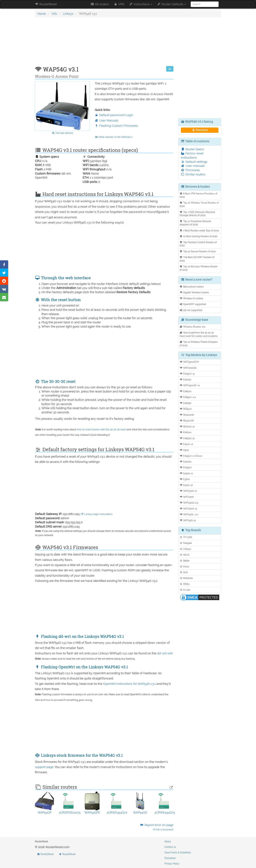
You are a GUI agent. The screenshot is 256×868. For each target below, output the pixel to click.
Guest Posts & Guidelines (178, 853)
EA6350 (186, 403)
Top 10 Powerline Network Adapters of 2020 (195, 223)
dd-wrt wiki (165, 653)
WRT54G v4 (188, 520)
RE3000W (187, 421)
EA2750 (185, 380)
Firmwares (190, 170)
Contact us (170, 847)
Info (54, 14)
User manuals (193, 166)
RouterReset (46, 4)
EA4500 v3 (187, 374)
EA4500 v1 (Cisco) (191, 456)
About (168, 841)
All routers (100, 4)
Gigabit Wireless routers (194, 292)
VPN (119, 4)
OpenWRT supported (193, 304)
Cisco (184, 566)
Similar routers (193, 174)
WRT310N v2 (188, 491)
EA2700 (186, 462)
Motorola (186, 578)
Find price (200, 130)
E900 (184, 450)
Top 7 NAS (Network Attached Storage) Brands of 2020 (197, 214)
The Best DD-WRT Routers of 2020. (197, 259)
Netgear (186, 543)
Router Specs (192, 149)
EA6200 (186, 432)
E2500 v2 (186, 444)
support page (44, 767)
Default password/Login (114, 115)
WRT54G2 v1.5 (189, 503)
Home (42, 14)
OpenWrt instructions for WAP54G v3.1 (130, 684)
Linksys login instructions (96, 514)
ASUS (185, 555)
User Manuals (107, 120)
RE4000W (187, 415)
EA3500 (186, 467)
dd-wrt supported (191, 310)
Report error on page (156, 827)
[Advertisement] (104, 43)
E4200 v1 (186, 473)
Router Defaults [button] (171, 4)
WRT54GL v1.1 (189, 514)
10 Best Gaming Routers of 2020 (199, 236)
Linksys (68, 14)
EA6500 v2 (187, 438)
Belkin (185, 561)
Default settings (194, 162)
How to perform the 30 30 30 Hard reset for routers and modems (199, 334)
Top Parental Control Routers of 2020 (198, 244)
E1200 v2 (186, 485)
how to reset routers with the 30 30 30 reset (101, 430)
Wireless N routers (191, 298)
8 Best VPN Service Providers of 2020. (199, 195)
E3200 (185, 479)
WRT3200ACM (189, 362)
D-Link (185, 590)
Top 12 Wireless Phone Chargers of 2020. (199, 344)
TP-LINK (186, 537)
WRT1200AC (188, 368)
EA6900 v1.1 (188, 397)
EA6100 (186, 391)
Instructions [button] (141, 4)
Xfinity (185, 584)
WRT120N (187, 497)
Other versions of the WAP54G (114, 137)
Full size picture (62, 133)
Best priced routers (192, 287)
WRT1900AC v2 (190, 385)
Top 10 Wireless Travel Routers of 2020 (199, 204)
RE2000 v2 (187, 426)
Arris (184, 572)
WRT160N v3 (188, 509)
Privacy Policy (172, 864)
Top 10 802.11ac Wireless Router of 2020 (199, 268)
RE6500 (186, 409)
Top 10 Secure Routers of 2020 (198, 251)
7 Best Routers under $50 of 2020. (200, 230)
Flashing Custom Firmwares (116, 126)
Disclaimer (170, 858)
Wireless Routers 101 (193, 327)
